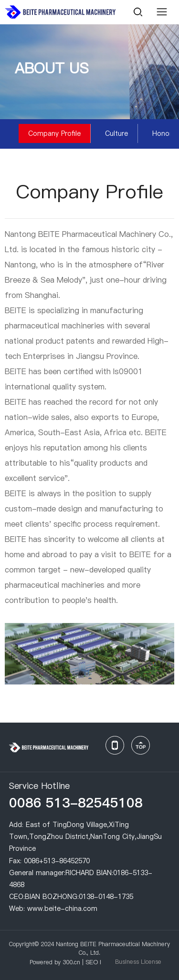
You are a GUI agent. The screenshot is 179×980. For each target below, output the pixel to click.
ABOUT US (52, 68)
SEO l (93, 962)
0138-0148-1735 (106, 897)
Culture (116, 133)
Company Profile (54, 133)
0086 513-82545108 (76, 803)
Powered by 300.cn (55, 962)
